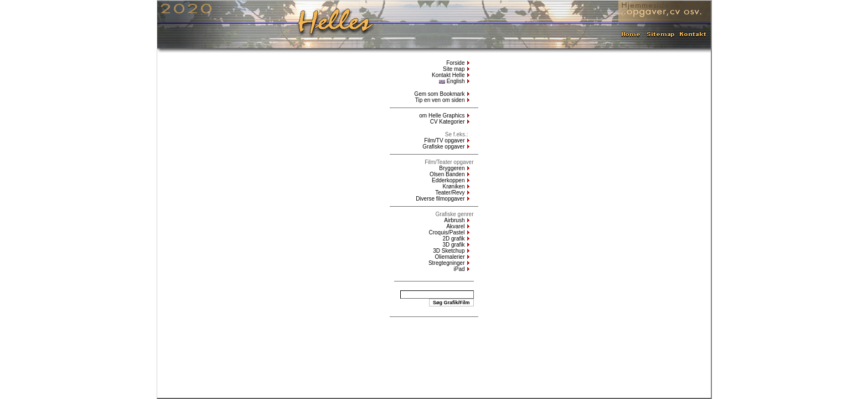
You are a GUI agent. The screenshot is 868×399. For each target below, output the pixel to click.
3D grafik (453, 245)
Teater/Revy (450, 193)
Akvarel (455, 226)
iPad (459, 269)
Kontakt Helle (448, 75)
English (452, 81)
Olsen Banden (447, 174)
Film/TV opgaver (444, 140)
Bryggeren (452, 168)
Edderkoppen (448, 180)
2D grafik (453, 239)
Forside (455, 63)
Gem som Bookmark (439, 94)
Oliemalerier (450, 257)
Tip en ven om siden (440, 100)
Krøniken (453, 186)
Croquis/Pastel (446, 232)
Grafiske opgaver (443, 147)
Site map (454, 69)
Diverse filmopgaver (440, 199)
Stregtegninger (447, 263)
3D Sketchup (449, 251)
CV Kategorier (448, 122)
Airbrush (454, 220)
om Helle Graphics (442, 116)
